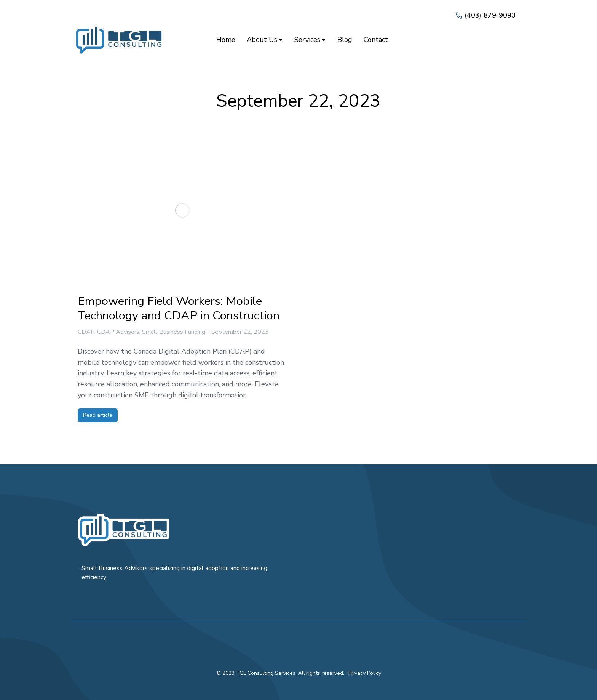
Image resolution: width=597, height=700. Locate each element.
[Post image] (182, 210)
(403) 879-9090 (490, 15)
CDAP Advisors (118, 332)
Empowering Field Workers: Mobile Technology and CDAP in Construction (179, 308)
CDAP (86, 332)
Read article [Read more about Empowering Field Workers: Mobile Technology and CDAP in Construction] (98, 415)
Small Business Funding (174, 332)
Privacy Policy (365, 673)
